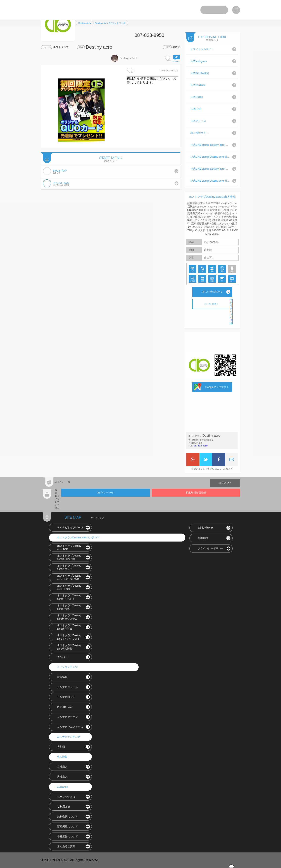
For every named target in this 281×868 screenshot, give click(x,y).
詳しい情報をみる (212, 292)
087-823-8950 (201, 446)
